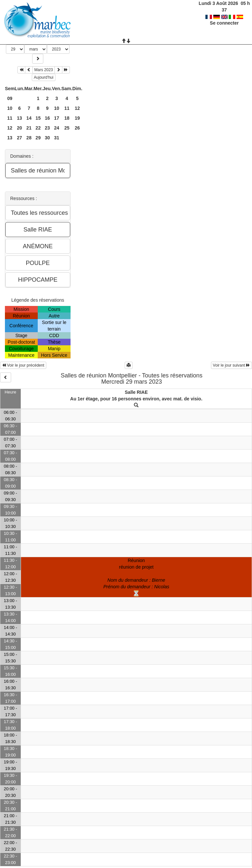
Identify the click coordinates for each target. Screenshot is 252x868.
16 (47, 118)
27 (20, 138)
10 (10, 108)
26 (77, 128)
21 (29, 128)
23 (47, 128)
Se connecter (224, 16)
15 (38, 118)
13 (20, 118)
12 (77, 108)
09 (10, 98)
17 (57, 118)
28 (29, 138)
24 (57, 128)
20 (20, 128)
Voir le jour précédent (23, 365)
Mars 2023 (44, 70)
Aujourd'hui (44, 77)
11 (67, 108)
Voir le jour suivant (231, 365)
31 (57, 138)
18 (67, 118)
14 (29, 118)
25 (67, 128)
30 (47, 138)
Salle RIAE (136, 392)
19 (77, 118)
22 (38, 128)
